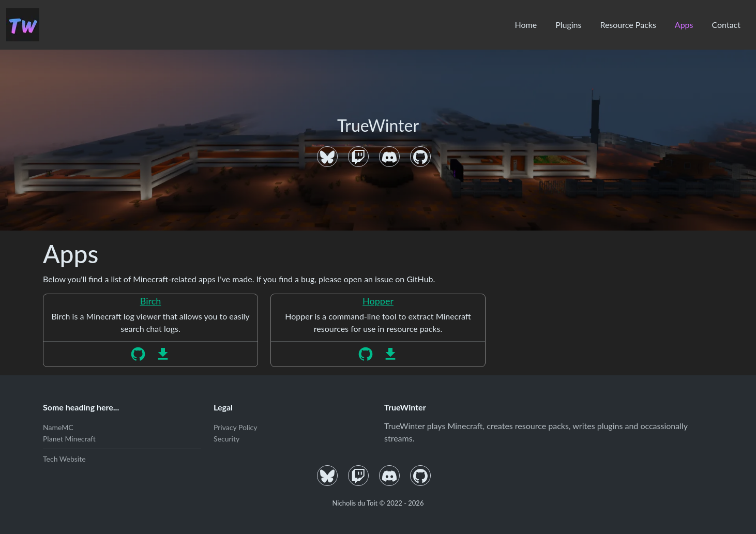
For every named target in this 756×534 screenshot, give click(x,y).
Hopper (378, 301)
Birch (151, 301)
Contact (726, 25)
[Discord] (389, 157)
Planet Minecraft (69, 439)
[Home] (23, 25)
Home (526, 25)
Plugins (568, 25)
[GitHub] (420, 157)
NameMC (58, 427)
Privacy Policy (235, 427)
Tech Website (64, 459)
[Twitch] (358, 157)
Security (226, 439)
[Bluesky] (327, 157)
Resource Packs (628, 25)
